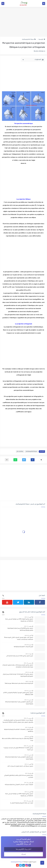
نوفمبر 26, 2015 (28, 783)
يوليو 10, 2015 (28, 727)
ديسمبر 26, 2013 (28, 801)
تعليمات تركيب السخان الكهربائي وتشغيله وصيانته (19, 785)
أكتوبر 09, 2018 (28, 635)
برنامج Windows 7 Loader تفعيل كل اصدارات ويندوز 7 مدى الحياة (18, 749)
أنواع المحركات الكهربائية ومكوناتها (23, 647)
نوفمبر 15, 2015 (28, 626)
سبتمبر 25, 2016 (28, 718)
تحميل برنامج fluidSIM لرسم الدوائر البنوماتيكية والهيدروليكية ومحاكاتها (20, 629)
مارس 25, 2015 (28, 700)
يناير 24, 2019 (29, 672)
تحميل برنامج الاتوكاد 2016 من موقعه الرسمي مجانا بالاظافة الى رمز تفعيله (19, 620)
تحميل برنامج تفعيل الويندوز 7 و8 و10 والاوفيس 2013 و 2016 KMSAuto (18, 694)
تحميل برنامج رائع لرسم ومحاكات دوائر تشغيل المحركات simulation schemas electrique (18, 666)
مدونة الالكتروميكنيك (17, 862)
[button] (33, 460)
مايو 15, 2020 (29, 681)
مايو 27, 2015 (29, 654)
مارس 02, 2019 (28, 691)
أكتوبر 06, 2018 (28, 737)
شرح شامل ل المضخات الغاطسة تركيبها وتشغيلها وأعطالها (19, 731)
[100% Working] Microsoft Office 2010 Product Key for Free (18, 740)
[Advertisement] (23, 22)
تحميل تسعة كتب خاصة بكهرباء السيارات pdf (20, 766)
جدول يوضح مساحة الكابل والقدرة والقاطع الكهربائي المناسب (19, 776)
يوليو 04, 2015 (28, 773)
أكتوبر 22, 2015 (28, 617)
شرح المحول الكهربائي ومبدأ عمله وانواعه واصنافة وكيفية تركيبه (19, 703)
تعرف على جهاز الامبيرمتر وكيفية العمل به (22, 803)
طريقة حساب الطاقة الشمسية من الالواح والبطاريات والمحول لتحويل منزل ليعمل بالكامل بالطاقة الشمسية (18, 721)
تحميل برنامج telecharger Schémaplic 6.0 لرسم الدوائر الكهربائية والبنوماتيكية (18, 675)
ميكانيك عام (20, 451)
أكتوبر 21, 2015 (28, 764)
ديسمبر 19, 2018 (28, 746)
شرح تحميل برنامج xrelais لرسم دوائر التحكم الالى (20, 656)
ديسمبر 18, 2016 (28, 663)
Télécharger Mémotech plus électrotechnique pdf (19, 684)
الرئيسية (42, 39)
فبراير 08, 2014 (28, 645)
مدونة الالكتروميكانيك (29, 39)
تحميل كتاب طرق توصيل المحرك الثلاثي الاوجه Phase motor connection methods (19, 639)
